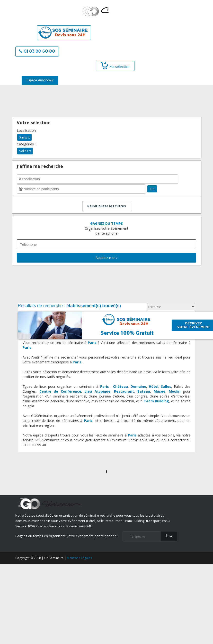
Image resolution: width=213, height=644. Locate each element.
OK (152, 189)
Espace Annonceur (40, 80)
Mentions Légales (79, 558)
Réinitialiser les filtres (107, 206)
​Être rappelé (169, 538)
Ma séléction (116, 67)
